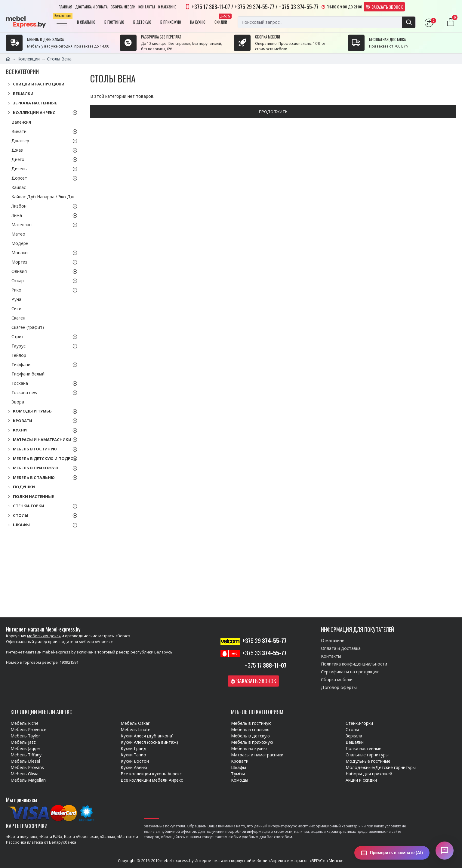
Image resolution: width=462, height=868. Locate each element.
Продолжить (273, 112)
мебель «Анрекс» (44, 636)
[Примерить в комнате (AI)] (392, 853)
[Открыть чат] (445, 851)
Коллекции (29, 59)
